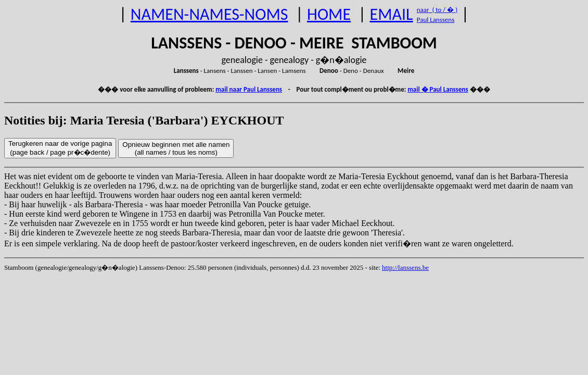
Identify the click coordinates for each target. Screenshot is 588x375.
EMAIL (392, 14)
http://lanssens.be (405, 267)
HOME (329, 14)
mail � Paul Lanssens (438, 89)
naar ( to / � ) (437, 10)
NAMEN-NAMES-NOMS (209, 14)
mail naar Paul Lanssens (249, 89)
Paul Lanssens (436, 20)
